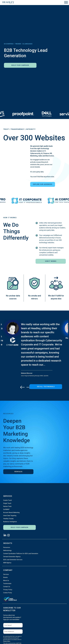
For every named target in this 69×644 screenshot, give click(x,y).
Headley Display (8, 519)
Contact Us (7, 587)
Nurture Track (7, 506)
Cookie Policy (8, 593)
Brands (5, 577)
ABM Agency (7, 563)
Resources (7, 547)
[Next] (29, 387)
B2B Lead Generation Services (13, 560)
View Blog (18, 472)
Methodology (7, 550)
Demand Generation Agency (12, 557)
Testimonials (7, 584)
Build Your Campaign (20, 65)
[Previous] (22, 387)
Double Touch (8, 500)
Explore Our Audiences (43, 184)
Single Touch (7, 503)
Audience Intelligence (10, 522)
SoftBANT (6, 509)
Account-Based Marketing (11, 512)
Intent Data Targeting (10, 516)
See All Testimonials (46, 387)
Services (6, 574)
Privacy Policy (8, 590)
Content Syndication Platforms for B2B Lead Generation (21, 554)
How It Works (51, 261)
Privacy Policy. (7, 641)
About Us (6, 580)
